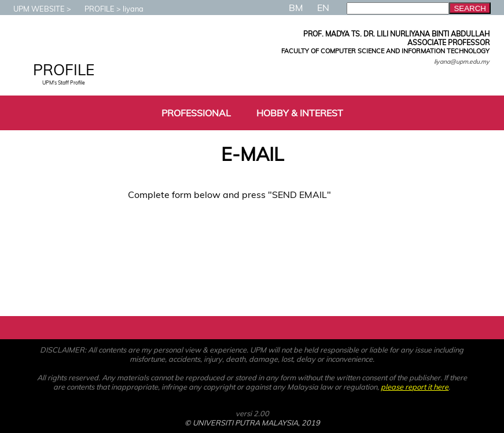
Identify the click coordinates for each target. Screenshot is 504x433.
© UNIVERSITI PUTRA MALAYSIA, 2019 (252, 423)
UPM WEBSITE (33, 9)
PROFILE (94, 9)
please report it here (415, 387)
